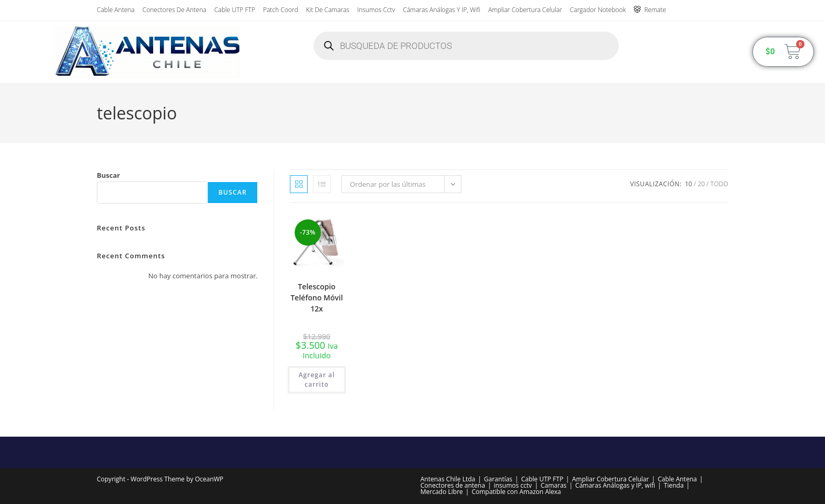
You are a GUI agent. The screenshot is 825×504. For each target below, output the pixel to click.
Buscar (108, 175)
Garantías (498, 479)
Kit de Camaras (328, 10)
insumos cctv (376, 10)
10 (689, 184)
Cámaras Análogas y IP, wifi (442, 10)
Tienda (674, 485)
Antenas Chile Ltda (448, 479)
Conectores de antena (174, 10)
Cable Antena (116, 10)
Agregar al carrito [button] (316, 380)
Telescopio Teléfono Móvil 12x (316, 298)
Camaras (553, 485)
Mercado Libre (442, 492)
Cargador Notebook (598, 10)
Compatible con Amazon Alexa (516, 492)
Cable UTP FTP (235, 10)
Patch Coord (281, 10)
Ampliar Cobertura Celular (525, 10)
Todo (719, 184)
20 (701, 184)
